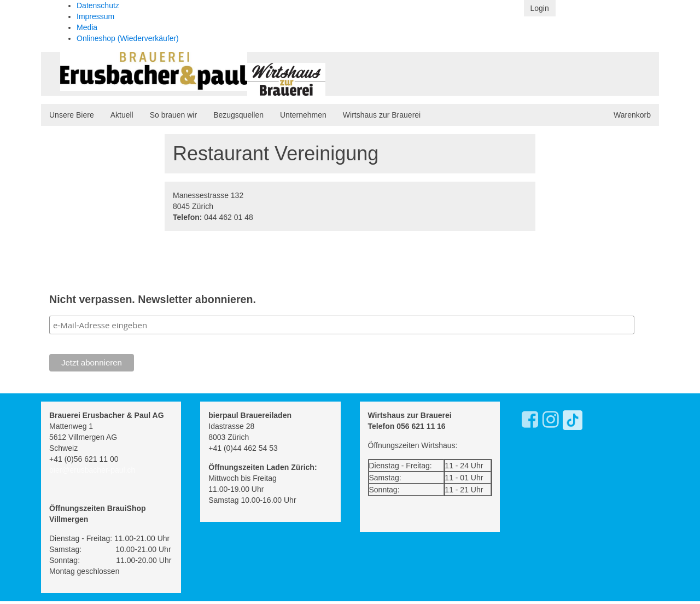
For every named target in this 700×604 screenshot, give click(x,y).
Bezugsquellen (238, 115)
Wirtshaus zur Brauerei (382, 115)
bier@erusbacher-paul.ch (92, 470)
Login (540, 8)
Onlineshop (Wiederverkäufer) (128, 38)
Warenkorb (632, 115)
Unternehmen (303, 115)
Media (87, 27)
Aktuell (122, 115)
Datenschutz (98, 5)
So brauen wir (173, 115)
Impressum (95, 16)
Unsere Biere (72, 115)
